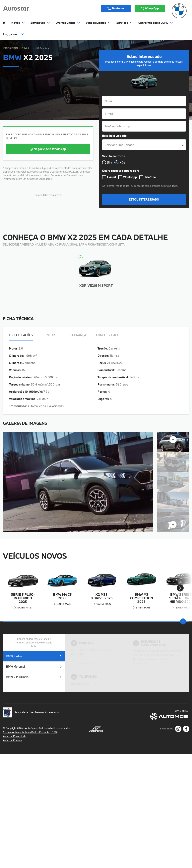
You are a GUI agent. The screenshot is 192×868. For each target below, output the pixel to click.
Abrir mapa (84, 663)
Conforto (51, 335)
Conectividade (108, 335)
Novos (25, 48)
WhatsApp (152, 8)
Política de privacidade (165, 186)
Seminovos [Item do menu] (40, 23)
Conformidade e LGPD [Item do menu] (156, 23)
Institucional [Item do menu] (13, 34)
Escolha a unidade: (115, 136)
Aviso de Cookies (12, 740)
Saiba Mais (25, 607)
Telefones (118, 8)
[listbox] (144, 145)
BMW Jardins (34, 656)
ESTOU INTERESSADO (144, 199)
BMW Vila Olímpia (34, 677)
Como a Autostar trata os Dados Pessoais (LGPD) (30, 732)
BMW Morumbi (34, 667)
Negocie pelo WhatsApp (50, 149)
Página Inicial (10, 48)
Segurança (77, 335)
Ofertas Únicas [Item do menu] (68, 23)
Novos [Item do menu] (18, 23)
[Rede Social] (178, 729)
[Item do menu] (4, 23)
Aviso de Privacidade (15, 736)
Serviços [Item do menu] (124, 23)
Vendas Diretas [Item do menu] (98, 23)
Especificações (21, 335)
